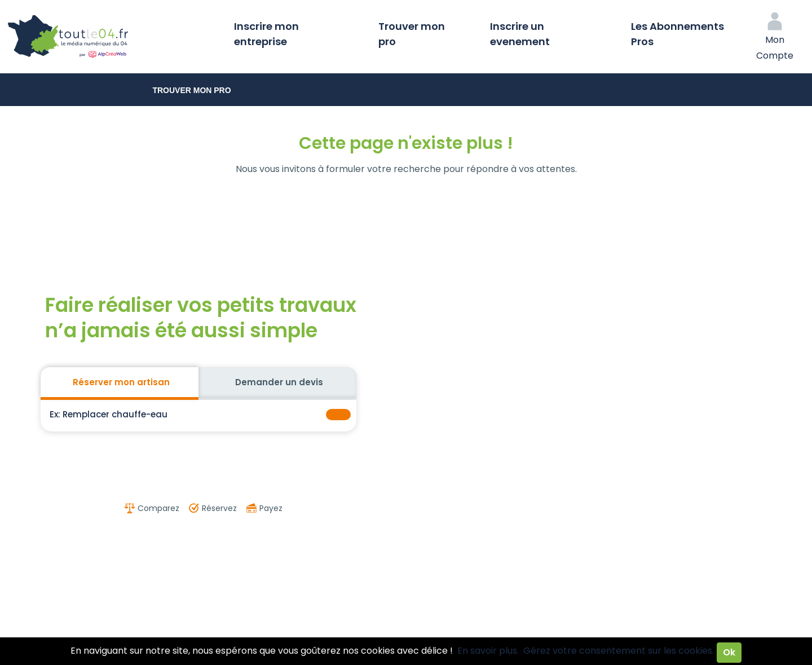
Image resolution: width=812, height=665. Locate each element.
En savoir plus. (488, 651)
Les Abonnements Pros (678, 34)
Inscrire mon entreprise (266, 34)
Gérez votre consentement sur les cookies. (619, 651)
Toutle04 (113, 37)
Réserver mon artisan (121, 382)
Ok (729, 652)
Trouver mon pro (412, 34)
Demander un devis (279, 382)
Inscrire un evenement (520, 34)
